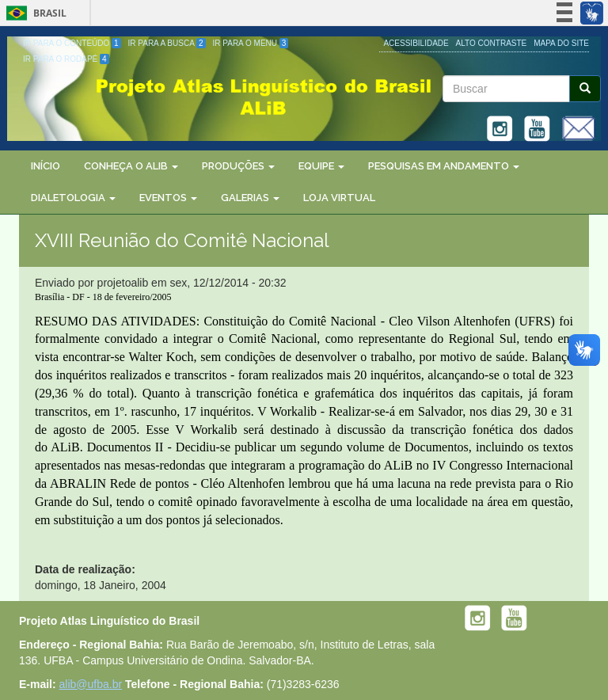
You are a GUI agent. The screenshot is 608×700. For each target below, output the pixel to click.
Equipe (321, 166)
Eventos (168, 198)
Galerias (250, 198)
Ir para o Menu (251, 43)
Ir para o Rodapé (66, 59)
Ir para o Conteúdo (72, 43)
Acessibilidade (416, 43)
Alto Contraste (492, 43)
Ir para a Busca (167, 43)
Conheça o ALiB (131, 166)
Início (46, 166)
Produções (238, 166)
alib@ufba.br (91, 684)
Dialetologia (73, 198)
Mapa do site (561, 43)
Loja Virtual (339, 198)
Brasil (34, 13)
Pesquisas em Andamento (444, 166)
